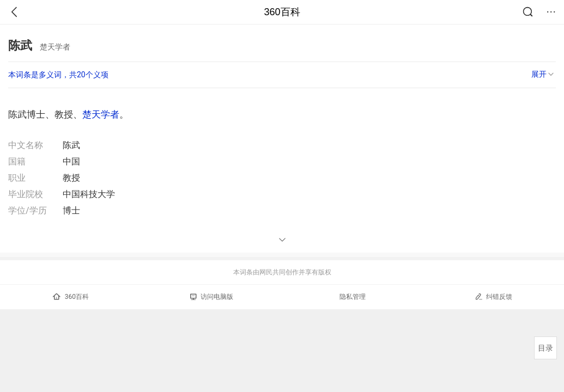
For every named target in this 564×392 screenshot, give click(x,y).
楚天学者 (101, 114)
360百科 (282, 12)
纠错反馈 (493, 296)
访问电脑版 (212, 297)
